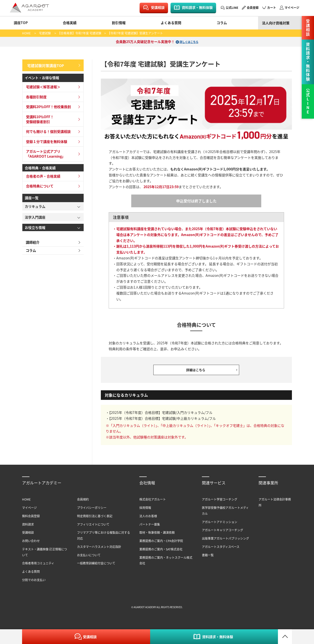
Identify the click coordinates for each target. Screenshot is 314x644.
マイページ (292, 7)
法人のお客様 (148, 519)
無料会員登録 (31, 519)
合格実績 (70, 23)
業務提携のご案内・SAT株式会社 (161, 552)
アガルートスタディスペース (221, 550)
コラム (222, 23)
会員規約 (83, 502)
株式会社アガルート (153, 502)
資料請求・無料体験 (197, 7)
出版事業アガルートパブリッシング (225, 541)
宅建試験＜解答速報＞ (42, 86)
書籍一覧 (208, 558)
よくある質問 (171, 23)
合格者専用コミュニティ (38, 566)
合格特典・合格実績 (40, 167)
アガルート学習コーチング (220, 502)
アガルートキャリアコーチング (222, 533)
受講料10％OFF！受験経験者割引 (39, 118)
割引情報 (119, 23)
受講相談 (158, 7)
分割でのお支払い (34, 583)
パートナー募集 (150, 527)
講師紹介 (32, 241)
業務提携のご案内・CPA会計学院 (161, 544)
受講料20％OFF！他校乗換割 (47, 106)
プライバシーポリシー (92, 511)
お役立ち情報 (35, 226)
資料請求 (28, 527)
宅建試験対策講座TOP (45, 65)
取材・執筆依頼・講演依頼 (157, 535)
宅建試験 (45, 33)
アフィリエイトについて (93, 527)
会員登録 (253, 7)
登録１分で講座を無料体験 (46, 140)
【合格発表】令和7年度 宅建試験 (80, 33)
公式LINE (232, 7)
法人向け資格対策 (276, 23)
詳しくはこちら (189, 42)
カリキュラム (35, 205)
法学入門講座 (35, 216)
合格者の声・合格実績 (42, 175)
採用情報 (145, 511)
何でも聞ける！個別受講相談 (47, 130)
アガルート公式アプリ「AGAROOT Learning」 (45, 153)
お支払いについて (89, 558)
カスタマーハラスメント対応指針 (99, 550)
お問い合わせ (31, 544)
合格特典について (39, 185)
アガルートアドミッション (220, 525)
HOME (26, 33)
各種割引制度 (35, 96)
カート (272, 7)
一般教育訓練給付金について (96, 566)
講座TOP (21, 23)
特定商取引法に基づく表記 (95, 519)
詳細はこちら (196, 371)
